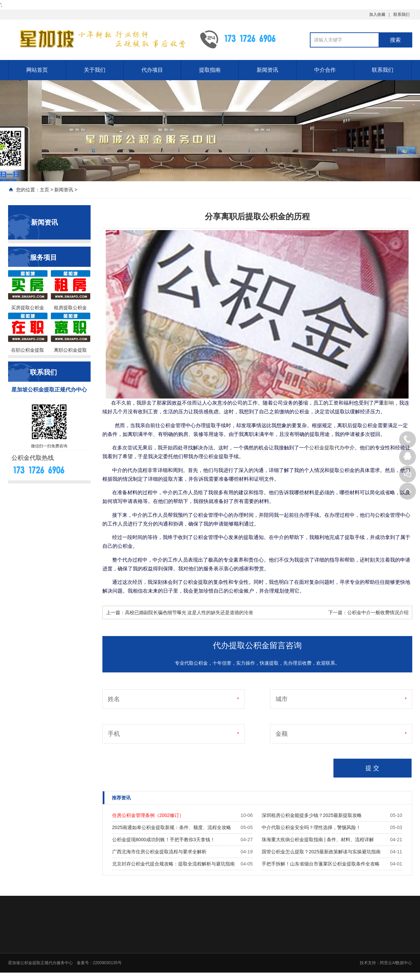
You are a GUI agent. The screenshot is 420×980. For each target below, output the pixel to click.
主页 (44, 190)
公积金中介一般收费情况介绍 (378, 612)
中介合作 (325, 70)
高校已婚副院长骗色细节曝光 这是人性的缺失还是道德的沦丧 (189, 612)
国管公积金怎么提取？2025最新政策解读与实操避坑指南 (321, 852)
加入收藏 (377, 14)
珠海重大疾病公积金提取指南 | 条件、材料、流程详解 (318, 840)
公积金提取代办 (327, 448)
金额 (282, 734)
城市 (282, 699)
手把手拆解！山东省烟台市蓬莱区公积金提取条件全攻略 (321, 864)
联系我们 (401, 14)
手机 (114, 734)
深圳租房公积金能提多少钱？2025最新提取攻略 (312, 815)
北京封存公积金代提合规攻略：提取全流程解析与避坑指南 (173, 864)
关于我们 (95, 70)
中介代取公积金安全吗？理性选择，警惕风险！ (311, 827)
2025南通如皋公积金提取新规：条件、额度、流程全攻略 (172, 827)
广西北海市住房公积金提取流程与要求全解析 (159, 852)
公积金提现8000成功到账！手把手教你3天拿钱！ (164, 840)
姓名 (114, 699)
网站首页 (37, 70)
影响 (389, 403)
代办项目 (152, 70)
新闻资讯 (267, 70)
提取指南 (210, 70)
